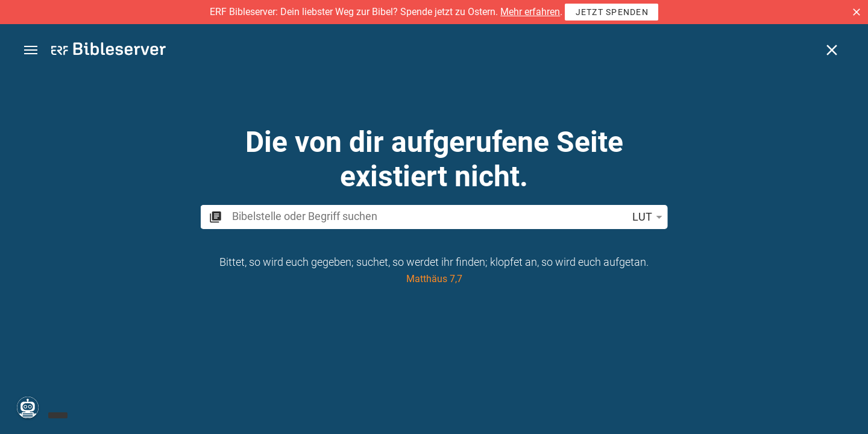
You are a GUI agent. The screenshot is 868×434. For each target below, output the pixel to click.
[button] (857, 12)
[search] (427, 216)
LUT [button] (649, 217)
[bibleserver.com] (108, 51)
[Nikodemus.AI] (28, 407)
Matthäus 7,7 (434, 279)
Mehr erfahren (530, 12)
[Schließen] (832, 50)
